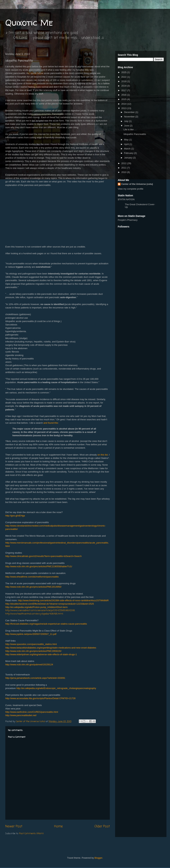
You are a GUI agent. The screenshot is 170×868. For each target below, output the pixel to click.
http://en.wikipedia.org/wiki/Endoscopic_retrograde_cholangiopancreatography (56, 688)
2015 (124, 99)
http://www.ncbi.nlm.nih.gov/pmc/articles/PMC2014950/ (33, 587)
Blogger (98, 858)
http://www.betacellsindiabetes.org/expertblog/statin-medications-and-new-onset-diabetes (51, 648)
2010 (124, 172)
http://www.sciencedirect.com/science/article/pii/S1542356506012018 (40, 611)
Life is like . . (130, 130)
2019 (124, 81)
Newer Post (14, 826)
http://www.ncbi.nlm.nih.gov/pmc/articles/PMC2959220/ (33, 651)
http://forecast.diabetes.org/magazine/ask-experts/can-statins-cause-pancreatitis (46, 624)
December (130, 112)
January (129, 158)
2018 (124, 86)
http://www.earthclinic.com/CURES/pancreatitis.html (32, 712)
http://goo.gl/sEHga (15, 516)
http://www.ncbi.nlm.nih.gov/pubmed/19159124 (29, 664)
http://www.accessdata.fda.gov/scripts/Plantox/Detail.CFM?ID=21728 (40, 698)
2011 (124, 168)
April (127, 144)
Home (58, 826)
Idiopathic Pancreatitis (135, 134)
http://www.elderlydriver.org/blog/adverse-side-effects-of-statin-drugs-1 (41, 654)
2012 (124, 163)
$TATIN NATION (137, 203)
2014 (124, 104)
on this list (103, 455)
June (127, 126)
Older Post (102, 826)
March (128, 149)
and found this (51, 423)
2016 (124, 95)
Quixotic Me (29, 22)
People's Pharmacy (128, 220)
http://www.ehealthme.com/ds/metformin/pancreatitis (32, 577)
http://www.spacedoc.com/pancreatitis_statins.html (31, 644)
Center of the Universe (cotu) (137, 184)
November (130, 117)
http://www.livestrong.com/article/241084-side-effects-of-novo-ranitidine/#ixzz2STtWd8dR (63, 600)
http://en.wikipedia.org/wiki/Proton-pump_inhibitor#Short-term (36, 607)
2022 (124, 77)
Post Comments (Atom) (31, 834)
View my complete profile (131, 189)
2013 (124, 108)
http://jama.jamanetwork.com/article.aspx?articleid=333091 (35, 678)
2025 (124, 72)
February (129, 153)
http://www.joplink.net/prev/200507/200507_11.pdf (31, 634)
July (127, 121)
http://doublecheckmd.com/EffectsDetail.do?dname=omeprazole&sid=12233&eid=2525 (50, 604)
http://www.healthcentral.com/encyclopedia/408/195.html (34, 614)
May (127, 140)
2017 (124, 90)
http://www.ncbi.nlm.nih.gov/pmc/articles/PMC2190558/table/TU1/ (39, 566)
